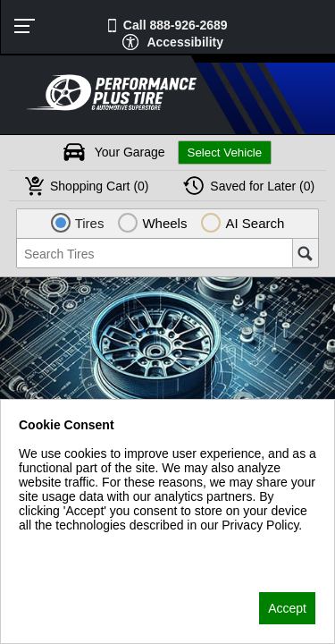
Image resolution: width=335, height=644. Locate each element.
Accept (287, 608)
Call (176, 25)
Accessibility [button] (185, 42)
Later (262, 186)
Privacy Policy (58, 548)
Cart (100, 186)
